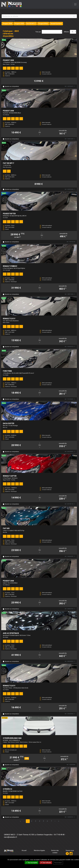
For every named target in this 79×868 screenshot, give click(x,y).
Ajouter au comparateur (12, 86)
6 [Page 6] (47, 821)
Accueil (24, 850)
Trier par (38, 32)
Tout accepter (32, 863)
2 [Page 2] (32, 821)
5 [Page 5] (43, 821)
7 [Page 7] (51, 821)
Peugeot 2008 (19, 24)
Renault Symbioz (56, 24)
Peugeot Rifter (43, 24)
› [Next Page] (55, 821)
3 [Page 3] (36, 821)
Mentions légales (39, 850)
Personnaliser (58, 863)
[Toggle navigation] (75, 4)
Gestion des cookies (55, 852)
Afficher (66, 32)
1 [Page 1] (28, 821)
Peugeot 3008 (7, 24)
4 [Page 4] (40, 821)
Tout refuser (46, 863)
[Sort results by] (52, 32)
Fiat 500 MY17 (31, 24)
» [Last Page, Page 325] (59, 821)
